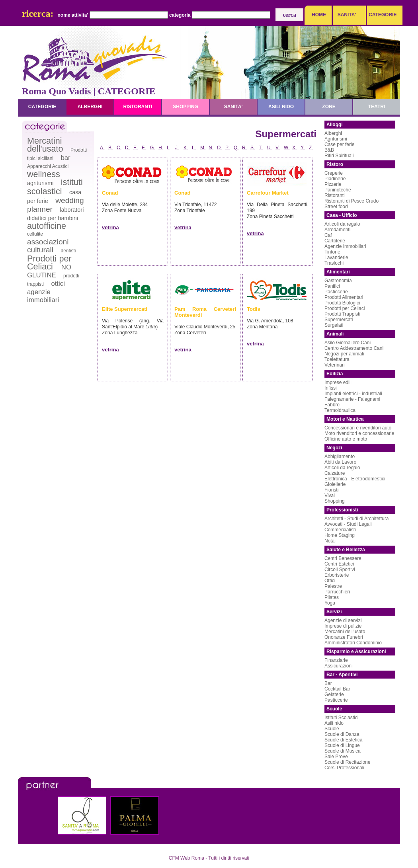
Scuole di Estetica (343, 740)
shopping (185, 107)
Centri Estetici (339, 564)
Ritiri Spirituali (339, 156)
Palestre (333, 586)
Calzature (335, 473)
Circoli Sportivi (340, 570)
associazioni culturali (48, 246)
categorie (42, 107)
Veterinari (335, 365)
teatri (377, 107)
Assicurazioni (339, 666)
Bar (328, 683)
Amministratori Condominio (353, 643)
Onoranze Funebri (344, 637)
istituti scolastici (55, 187)
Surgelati (334, 325)
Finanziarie (336, 660)
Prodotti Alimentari (344, 297)
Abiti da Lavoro (340, 462)
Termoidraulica (340, 410)
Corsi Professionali (344, 768)
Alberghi (333, 133)
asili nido (281, 107)
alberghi (90, 107)
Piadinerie (335, 179)
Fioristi (331, 490)
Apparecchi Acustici (48, 166)
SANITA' (347, 15)
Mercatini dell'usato (45, 145)
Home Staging (340, 535)
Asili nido (334, 723)
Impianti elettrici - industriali (353, 394)
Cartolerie (335, 241)
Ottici (330, 581)
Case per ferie (339, 144)
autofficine (47, 226)
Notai (330, 541)
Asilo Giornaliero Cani (348, 343)
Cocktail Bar (337, 689)
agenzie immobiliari (43, 296)
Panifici (332, 286)
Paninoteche (338, 190)
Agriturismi (336, 139)
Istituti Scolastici (341, 718)
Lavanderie (336, 257)
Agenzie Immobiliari (345, 246)
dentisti (68, 251)
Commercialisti (340, 530)
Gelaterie (334, 694)
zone (329, 107)
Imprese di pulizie (343, 626)
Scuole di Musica (343, 751)
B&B (329, 150)
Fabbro (332, 405)
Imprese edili (338, 382)
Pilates (332, 597)
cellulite (35, 234)
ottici (58, 284)
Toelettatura (337, 359)
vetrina (110, 227)
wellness (44, 174)
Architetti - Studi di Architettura (356, 519)
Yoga (330, 603)
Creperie (334, 173)
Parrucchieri (337, 592)
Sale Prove (336, 757)
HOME (319, 15)
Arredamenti (337, 230)
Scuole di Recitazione (347, 762)
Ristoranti (335, 195)
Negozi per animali (344, 354)
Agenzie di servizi (343, 620)
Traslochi (334, 263)
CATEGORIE (381, 15)
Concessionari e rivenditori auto (358, 428)
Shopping (335, 501)
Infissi (331, 388)
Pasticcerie (336, 292)
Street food (336, 207)
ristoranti (138, 107)
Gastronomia (338, 281)
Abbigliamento (340, 456)
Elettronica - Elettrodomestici (355, 479)
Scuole (332, 729)
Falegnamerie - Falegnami (352, 399)
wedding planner (56, 205)
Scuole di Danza (342, 734)
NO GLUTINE (49, 271)
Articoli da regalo (342, 224)
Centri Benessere (343, 558)
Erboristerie (337, 575)
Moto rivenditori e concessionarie (359, 433)
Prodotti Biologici (342, 303)
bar (65, 158)
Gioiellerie (335, 484)
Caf (328, 235)
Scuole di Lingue (342, 745)
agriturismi (40, 183)
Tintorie (332, 252)
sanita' (233, 107)
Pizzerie (333, 184)
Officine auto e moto (346, 439)
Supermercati (339, 320)
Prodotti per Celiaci (49, 262)
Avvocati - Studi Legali (348, 524)
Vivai (330, 495)
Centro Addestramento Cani (354, 348)
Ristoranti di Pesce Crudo (352, 201)
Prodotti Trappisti (342, 314)
